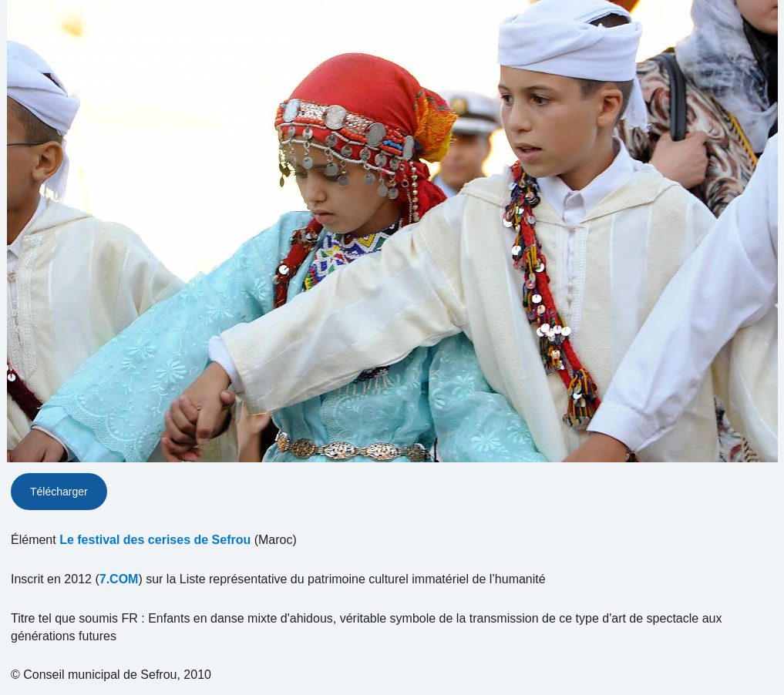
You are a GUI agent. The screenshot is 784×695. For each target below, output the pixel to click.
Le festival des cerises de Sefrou (155, 540)
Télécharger (59, 492)
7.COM (119, 579)
